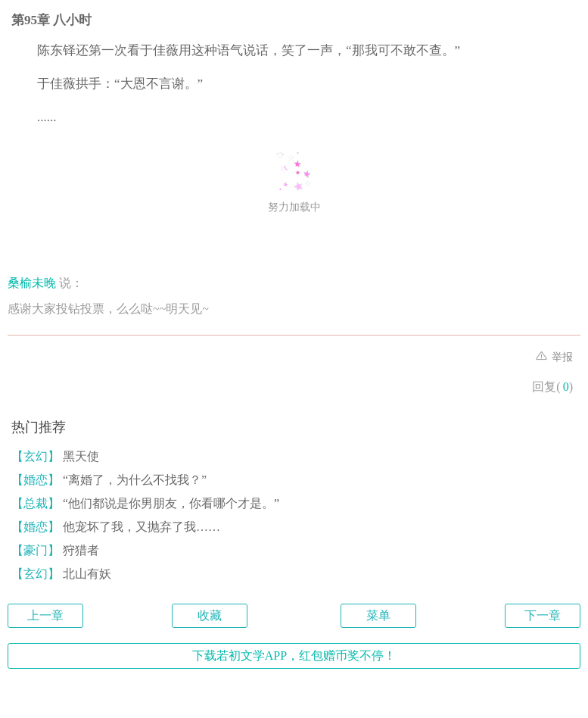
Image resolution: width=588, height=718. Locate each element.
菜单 (378, 615)
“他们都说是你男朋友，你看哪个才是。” (145, 503)
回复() (552, 387)
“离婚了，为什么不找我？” (109, 480)
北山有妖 (61, 574)
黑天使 (55, 456)
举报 (555, 357)
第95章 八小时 (51, 20)
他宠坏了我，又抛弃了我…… (116, 527)
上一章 (45, 615)
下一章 (543, 615)
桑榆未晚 (32, 283)
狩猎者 (55, 550)
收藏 (210, 615)
